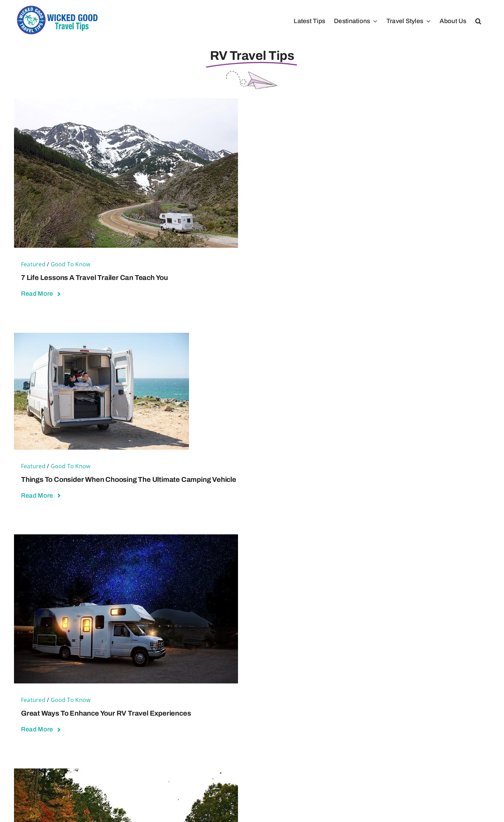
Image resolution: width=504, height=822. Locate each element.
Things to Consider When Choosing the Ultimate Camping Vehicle (129, 479)
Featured (33, 264)
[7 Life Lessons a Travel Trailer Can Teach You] (126, 103)
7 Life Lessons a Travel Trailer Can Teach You (94, 277)
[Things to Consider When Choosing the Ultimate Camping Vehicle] (101, 337)
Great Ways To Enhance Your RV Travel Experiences (106, 713)
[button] (478, 21)
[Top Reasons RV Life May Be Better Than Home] (126, 773)
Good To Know (71, 264)
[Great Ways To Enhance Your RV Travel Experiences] (126, 539)
